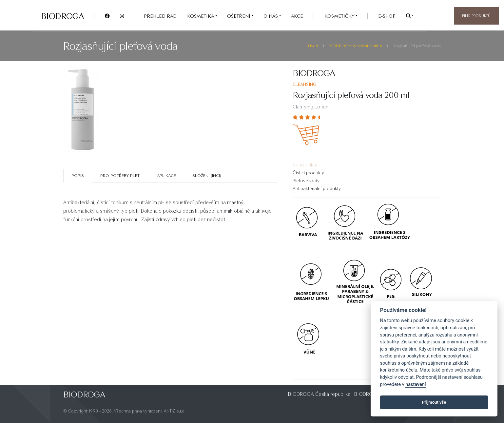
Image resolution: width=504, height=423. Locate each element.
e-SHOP (387, 16)
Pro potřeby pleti (120, 175)
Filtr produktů (476, 16)
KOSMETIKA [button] (201, 16)
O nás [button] (271, 16)
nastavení (416, 385)
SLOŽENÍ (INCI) (207, 175)
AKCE (297, 16)
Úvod (313, 46)
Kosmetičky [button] (340, 16)
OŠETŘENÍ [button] (239, 16)
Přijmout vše (434, 402)
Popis (78, 175)
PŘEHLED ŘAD (160, 16)
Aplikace (166, 175)
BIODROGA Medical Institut (355, 46)
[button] (410, 16)
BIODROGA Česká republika (319, 394)
